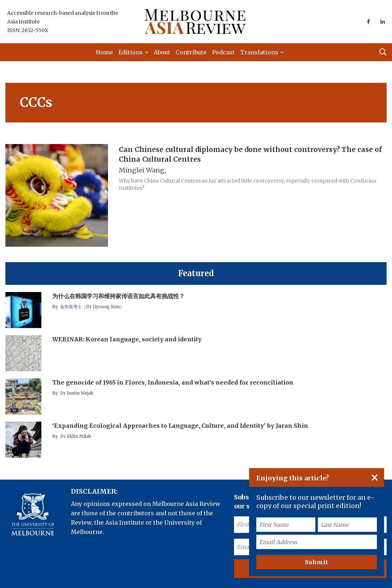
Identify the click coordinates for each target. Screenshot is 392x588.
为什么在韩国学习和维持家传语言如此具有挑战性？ (118, 296)
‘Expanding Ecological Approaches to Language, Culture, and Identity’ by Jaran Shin (180, 426)
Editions (131, 52)
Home (104, 52)
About (162, 52)
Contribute (191, 52)
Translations (259, 52)
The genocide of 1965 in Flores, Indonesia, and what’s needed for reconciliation (173, 382)
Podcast (223, 52)
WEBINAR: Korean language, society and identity (127, 339)
